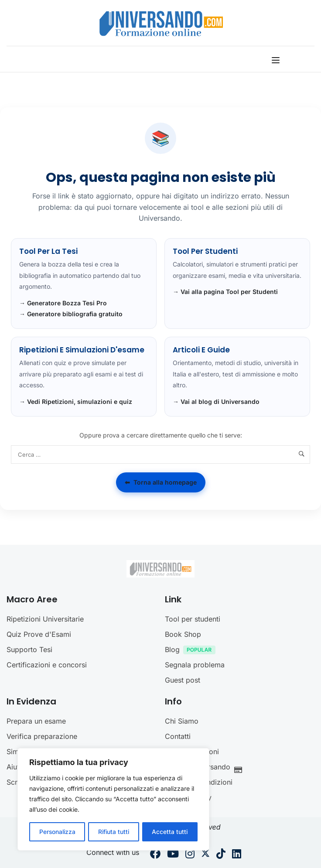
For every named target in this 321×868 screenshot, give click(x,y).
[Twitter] (205, 855)
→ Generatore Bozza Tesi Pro (63, 303)
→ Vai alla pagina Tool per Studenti (225, 292)
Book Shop (183, 634)
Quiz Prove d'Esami (39, 634)
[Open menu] (277, 60)
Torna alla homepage (161, 482)
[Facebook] (155, 855)
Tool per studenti (193, 619)
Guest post (183, 680)
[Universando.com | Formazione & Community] (161, 23)
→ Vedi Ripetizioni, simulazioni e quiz (76, 402)
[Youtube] (173, 855)
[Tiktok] (221, 855)
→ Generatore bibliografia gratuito (71, 314)
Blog (192, 651)
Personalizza (57, 832)
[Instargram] (190, 855)
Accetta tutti (170, 832)
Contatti (178, 736)
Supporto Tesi (29, 649)
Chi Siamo (182, 721)
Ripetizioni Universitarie (45, 619)
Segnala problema (195, 665)
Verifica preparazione (42, 736)
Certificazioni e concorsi (47, 665)
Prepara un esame (36, 721)
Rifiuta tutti (114, 832)
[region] (113, 800)
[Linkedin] (237, 855)
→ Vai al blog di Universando (216, 402)
